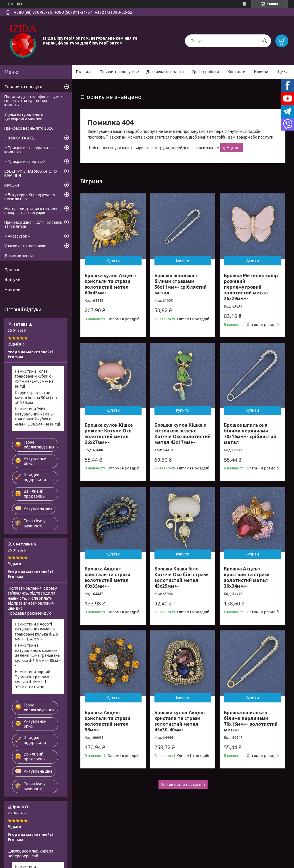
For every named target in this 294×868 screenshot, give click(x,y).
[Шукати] (265, 41)
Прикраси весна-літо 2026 (29, 128)
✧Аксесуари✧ (18, 236)
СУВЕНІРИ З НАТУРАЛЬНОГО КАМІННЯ (31, 173)
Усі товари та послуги (181, 784)
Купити (113, 261)
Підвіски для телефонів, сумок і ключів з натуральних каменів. (33, 101)
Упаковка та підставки (25, 246)
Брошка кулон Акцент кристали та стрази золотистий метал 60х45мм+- (111, 284)
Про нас (12, 270)
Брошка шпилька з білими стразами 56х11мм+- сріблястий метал (181, 284)
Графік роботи (206, 72)
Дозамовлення (19, 256)
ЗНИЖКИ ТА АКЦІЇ (21, 138)
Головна (84, 72)
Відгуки (12, 279)
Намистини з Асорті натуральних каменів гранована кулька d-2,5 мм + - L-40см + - (36, 632)
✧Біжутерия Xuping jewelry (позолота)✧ (30, 197)
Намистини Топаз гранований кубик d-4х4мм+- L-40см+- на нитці (34, 379)
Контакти (237, 72)
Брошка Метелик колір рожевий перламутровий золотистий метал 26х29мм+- (251, 287)
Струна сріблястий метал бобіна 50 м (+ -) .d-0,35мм (36, 398)
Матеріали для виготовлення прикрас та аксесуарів (32, 211)
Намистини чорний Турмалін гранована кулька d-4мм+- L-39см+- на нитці (34, 679)
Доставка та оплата (165, 72)
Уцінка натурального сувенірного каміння (24, 116)
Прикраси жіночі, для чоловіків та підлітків (33, 224)
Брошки (12, 185)
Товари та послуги (117, 72)
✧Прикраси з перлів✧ (25, 162)
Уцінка (234, 148)
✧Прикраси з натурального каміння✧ (30, 150)
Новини (261, 72)
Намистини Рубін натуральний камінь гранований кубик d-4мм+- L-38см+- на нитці (37, 416)
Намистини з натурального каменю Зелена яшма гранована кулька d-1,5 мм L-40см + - (38, 655)
